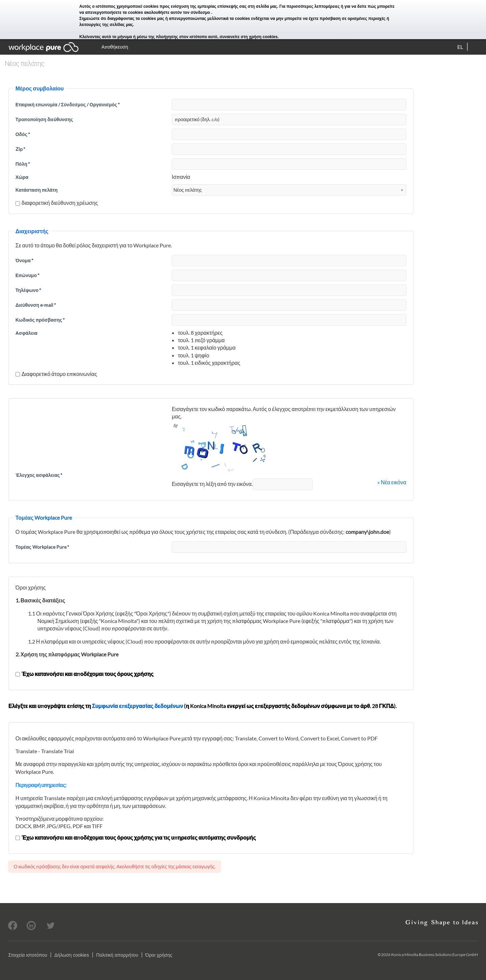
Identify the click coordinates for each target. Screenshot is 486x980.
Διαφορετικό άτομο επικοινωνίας (56, 374)
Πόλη (23, 164)
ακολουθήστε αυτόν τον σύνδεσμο (178, 12)
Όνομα (24, 260)
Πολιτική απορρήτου (117, 955)
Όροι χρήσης (159, 955)
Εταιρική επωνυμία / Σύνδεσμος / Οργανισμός (68, 104)
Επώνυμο (28, 275)
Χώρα (22, 177)
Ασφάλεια (26, 333)
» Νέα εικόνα (392, 482)
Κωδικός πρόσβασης (40, 320)
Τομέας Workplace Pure (42, 547)
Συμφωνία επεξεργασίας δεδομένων (137, 706)
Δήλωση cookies (72, 955)
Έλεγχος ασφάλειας (39, 475)
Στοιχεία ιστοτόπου (28, 955)
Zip (20, 149)
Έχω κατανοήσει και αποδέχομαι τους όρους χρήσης (85, 674)
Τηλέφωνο (28, 290)
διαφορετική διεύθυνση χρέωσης (57, 203)
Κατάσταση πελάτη (37, 190)
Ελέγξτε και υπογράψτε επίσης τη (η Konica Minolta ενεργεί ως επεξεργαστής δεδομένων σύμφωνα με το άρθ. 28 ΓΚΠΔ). (202, 706)
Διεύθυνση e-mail (36, 305)
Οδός (23, 134)
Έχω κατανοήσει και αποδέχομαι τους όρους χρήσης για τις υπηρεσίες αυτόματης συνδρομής (136, 837)
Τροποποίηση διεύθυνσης (44, 119)
